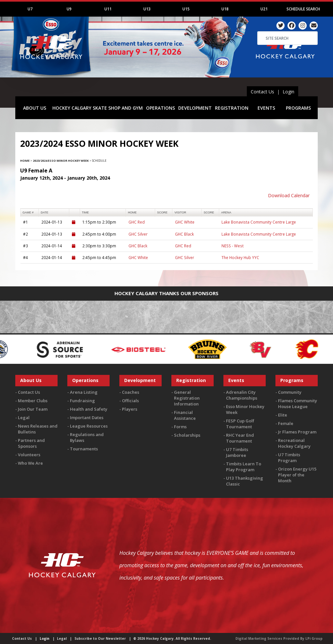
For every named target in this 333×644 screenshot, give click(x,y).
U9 (69, 9)
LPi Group (314, 638)
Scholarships (187, 435)
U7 (30, 9)
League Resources (89, 426)
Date (44, 212)
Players (130, 409)
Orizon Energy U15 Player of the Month (297, 475)
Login (288, 92)
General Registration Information (187, 398)
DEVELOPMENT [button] (195, 108)
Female (286, 423)
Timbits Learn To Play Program (244, 467)
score (162, 212)
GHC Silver (138, 234)
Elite (283, 415)
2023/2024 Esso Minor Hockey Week (61, 161)
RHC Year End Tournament (240, 438)
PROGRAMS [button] (298, 108)
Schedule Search (303, 9)
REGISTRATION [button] (232, 108)
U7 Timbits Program (289, 458)
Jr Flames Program (297, 432)
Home (25, 161)
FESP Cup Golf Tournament (240, 424)
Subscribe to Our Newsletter (100, 638)
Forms (180, 427)
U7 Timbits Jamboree (237, 452)
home (132, 212)
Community (290, 392)
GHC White (185, 222)
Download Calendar (289, 195)
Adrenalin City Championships (242, 395)
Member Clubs (33, 401)
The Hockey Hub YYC (240, 257)
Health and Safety (89, 409)
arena (226, 212)
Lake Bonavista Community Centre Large (259, 222)
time (86, 212)
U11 (108, 9)
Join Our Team (33, 409)
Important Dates (87, 418)
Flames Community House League (298, 404)
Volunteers (29, 455)
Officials (130, 401)
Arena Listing (84, 392)
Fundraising (82, 401)
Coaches (131, 392)
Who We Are (30, 463)
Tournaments (84, 449)
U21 (264, 9)
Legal (24, 418)
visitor (180, 212)
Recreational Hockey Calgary (294, 443)
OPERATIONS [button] (160, 108)
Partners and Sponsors (31, 443)
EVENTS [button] (266, 108)
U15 (186, 9)
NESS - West (233, 246)
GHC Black (184, 234)
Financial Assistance (185, 415)
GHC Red (137, 222)
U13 (147, 9)
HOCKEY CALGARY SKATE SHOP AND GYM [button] (98, 108)
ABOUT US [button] (35, 108)
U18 (225, 9)
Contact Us (262, 92)
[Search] (287, 38)
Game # (28, 212)
